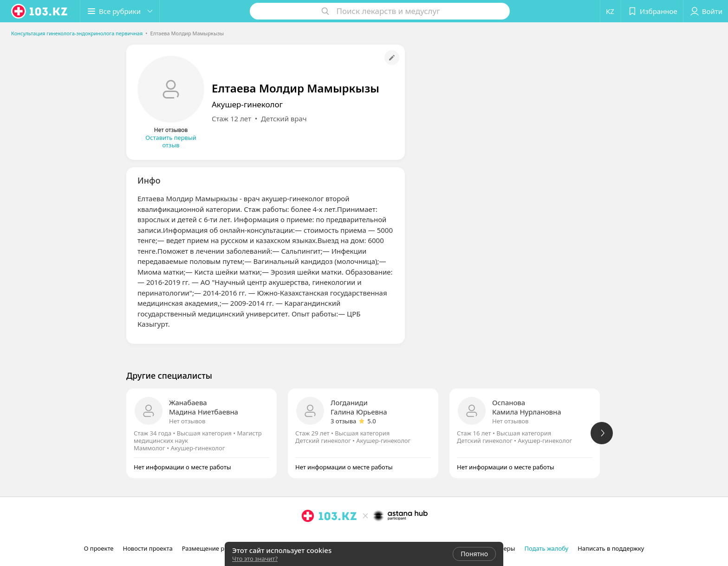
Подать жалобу (546, 548)
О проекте (99, 548)
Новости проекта (147, 548)
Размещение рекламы (214, 548)
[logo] (40, 11)
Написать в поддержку (611, 548)
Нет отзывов (187, 421)
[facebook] (321, 536)
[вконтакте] (334, 536)
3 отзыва (343, 421)
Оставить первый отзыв (171, 141)
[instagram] (308, 536)
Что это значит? (255, 559)
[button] (120, 11)
